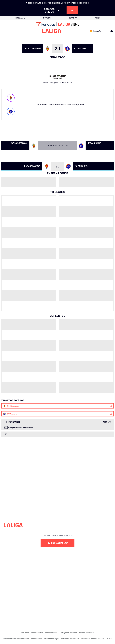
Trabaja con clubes (87, 633)
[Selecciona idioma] (98, 31)
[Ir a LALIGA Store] (57, 24)
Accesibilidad (37, 639)
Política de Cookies (89, 639)
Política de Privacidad (70, 639)
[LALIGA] (52, 31)
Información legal (51, 639)
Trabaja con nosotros (68, 633)
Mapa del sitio (37, 633)
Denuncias (25, 633)
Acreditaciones (51, 633)
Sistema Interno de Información (16, 639)
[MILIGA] (111, 31)
